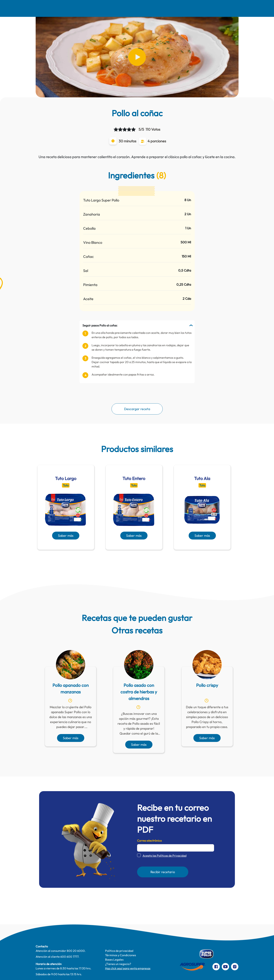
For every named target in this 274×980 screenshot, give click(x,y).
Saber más (66, 536)
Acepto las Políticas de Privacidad (165, 856)
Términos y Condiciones (121, 955)
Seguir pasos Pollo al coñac (100, 325)
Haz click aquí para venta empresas (128, 968)
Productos (167, 8)
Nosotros (59, 8)
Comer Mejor (110, 8)
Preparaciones (221, 8)
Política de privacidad (119, 951)
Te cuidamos (139, 8)
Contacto (192, 8)
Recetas (83, 8)
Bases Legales (114, 960)
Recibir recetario (163, 872)
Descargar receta (137, 409)
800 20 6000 (76, 951)
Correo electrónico (149, 841)
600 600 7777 (69, 957)
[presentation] (132, 559)
